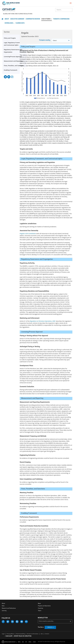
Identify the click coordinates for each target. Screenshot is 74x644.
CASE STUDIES (47, 19)
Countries (41, 608)
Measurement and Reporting (13, 61)
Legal (3, 634)
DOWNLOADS (9, 23)
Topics (40, 611)
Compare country (45, 40)
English (50, 627)
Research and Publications (9, 608)
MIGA (30, 642)
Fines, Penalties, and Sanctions (14, 66)
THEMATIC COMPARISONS (61, 19)
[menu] (71, 3)
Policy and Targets (10, 38)
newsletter (43, 618)
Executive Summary (17, 19)
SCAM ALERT (9, 636)
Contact (47, 634)
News (39, 603)
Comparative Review (33, 19)
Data (3, 606)
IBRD (19, 642)
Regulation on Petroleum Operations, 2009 (43, 321)
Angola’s (28, 234)
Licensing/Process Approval (13, 57)
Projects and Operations (44, 606)
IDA (23, 642)
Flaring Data (20, 23)
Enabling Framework (11, 70)
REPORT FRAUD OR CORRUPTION (23, 636)
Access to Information (33, 634)
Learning (4, 611)
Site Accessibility (21, 634)
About (7, 19)
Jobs (42, 634)
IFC (26, 642)
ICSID (34, 642)
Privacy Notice (10, 634)
